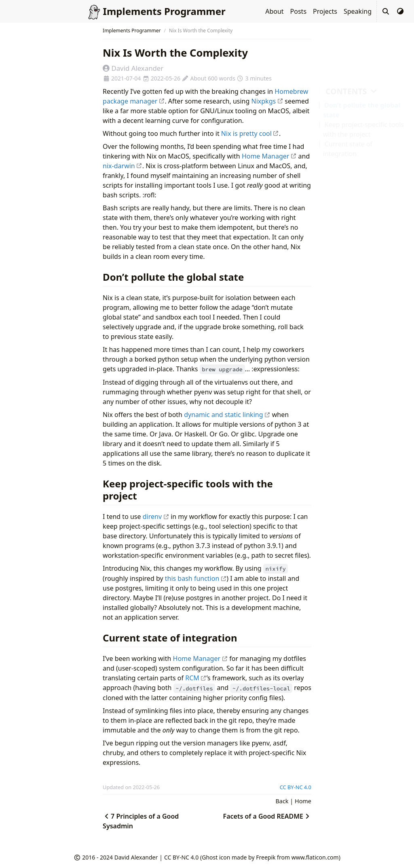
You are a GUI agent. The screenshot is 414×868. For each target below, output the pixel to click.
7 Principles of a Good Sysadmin (141, 821)
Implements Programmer (132, 31)
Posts (298, 11)
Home (303, 801)
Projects (325, 11)
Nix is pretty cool (250, 133)
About (274, 11)
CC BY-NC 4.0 (296, 787)
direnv (156, 517)
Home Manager (269, 156)
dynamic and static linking (227, 415)
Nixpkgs (267, 101)
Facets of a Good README (267, 816)
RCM (196, 678)
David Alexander (136, 857)
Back (282, 801)
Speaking (358, 11)
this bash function (196, 578)
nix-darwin (123, 166)
